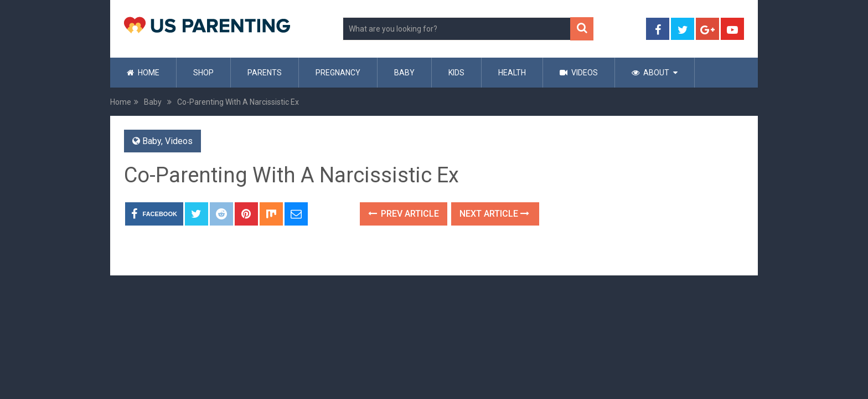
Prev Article (404, 214)
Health (512, 73)
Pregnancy (338, 73)
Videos (579, 73)
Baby (404, 73)
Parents (265, 73)
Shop (203, 73)
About (650, 73)
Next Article (494, 214)
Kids (456, 73)
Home (143, 73)
